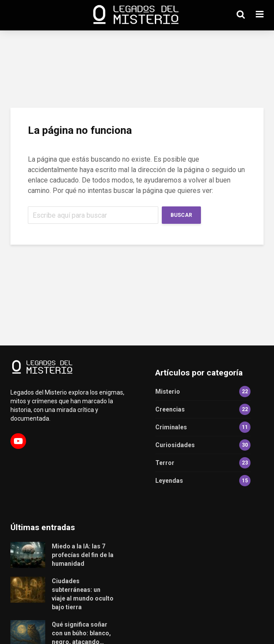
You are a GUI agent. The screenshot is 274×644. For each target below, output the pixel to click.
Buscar (181, 215)
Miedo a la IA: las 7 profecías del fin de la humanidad (83, 555)
